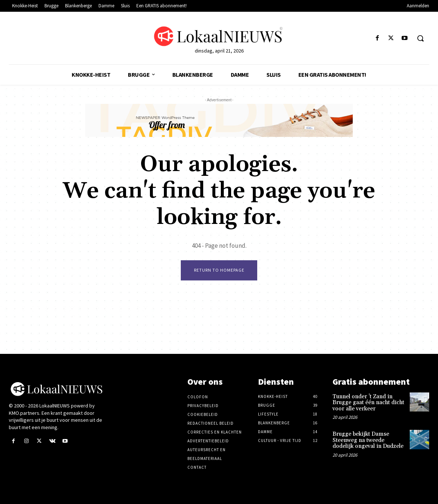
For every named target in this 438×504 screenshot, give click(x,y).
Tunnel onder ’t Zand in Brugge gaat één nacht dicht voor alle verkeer (368, 403)
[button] (420, 38)
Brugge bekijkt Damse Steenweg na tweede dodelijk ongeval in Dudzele (368, 440)
